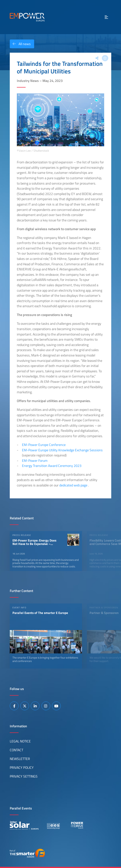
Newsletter (20, 759)
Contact (16, 750)
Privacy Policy (22, 768)
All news (20, 44)
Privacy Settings (24, 776)
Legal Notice (20, 741)
